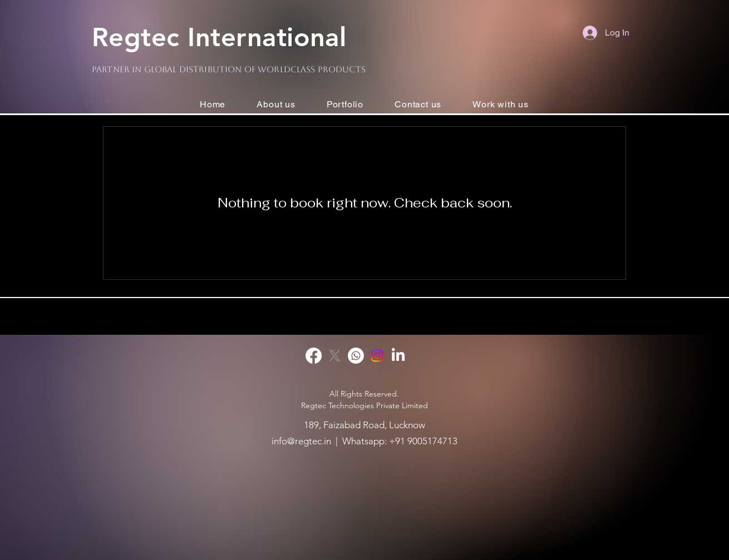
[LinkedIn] (398, 356)
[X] (335, 356)
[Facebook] (314, 356)
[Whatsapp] (356, 356)
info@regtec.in (301, 441)
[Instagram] (377, 356)
